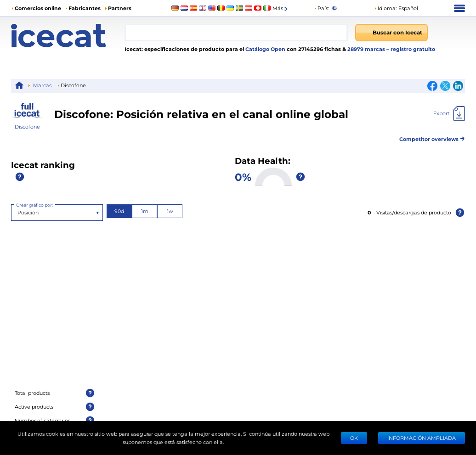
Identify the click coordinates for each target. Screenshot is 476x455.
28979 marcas (367, 49)
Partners (120, 8)
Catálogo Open (265, 49)
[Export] (449, 113)
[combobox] (236, 33)
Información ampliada (422, 438)
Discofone (27, 126)
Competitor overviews (432, 138)
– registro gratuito (411, 49)
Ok (354, 438)
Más (280, 8)
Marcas (42, 85)
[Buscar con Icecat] (391, 33)
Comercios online (38, 8)
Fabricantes (85, 8)
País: (321, 8)
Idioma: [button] (385, 8)
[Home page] (68, 36)
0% (243, 177)
